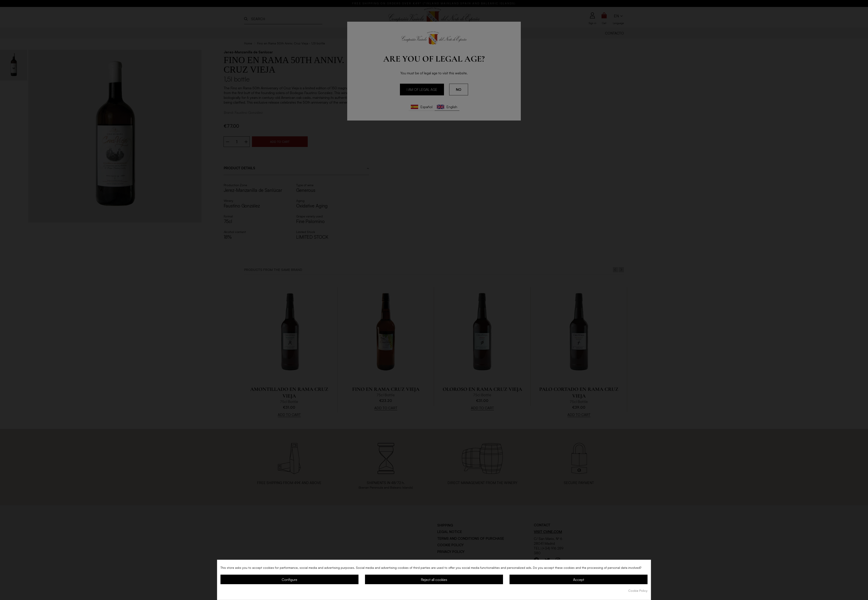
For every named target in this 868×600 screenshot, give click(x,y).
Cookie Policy (638, 591)
